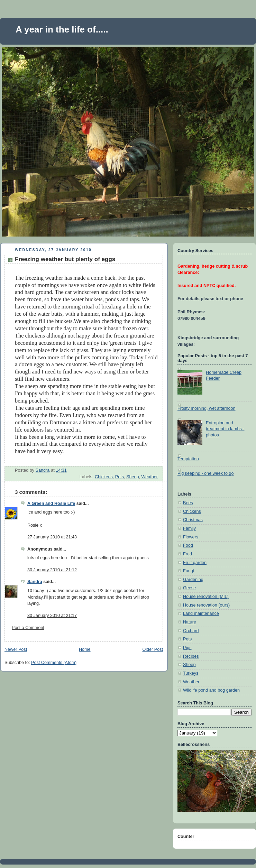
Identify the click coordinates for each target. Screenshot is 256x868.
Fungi (189, 571)
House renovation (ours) (206, 605)
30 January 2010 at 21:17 (52, 616)
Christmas (193, 520)
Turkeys (191, 673)
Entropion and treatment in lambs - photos (225, 429)
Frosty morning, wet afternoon (207, 408)
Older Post (153, 649)
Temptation (188, 459)
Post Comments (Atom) (54, 663)
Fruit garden (195, 563)
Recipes (191, 656)
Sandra (35, 582)
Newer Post (16, 649)
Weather (150, 477)
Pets (120, 477)
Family (189, 528)
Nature (190, 622)
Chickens (104, 477)
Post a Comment (28, 628)
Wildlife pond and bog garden (211, 690)
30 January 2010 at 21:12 (52, 570)
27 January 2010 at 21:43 (52, 537)
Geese (189, 588)
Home (85, 649)
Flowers (191, 537)
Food (188, 545)
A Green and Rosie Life (51, 504)
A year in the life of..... (62, 29)
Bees (188, 503)
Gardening (193, 580)
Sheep (132, 477)
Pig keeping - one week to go (206, 473)
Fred (188, 554)
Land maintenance (201, 613)
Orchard (191, 631)
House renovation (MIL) (206, 597)
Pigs (187, 648)
